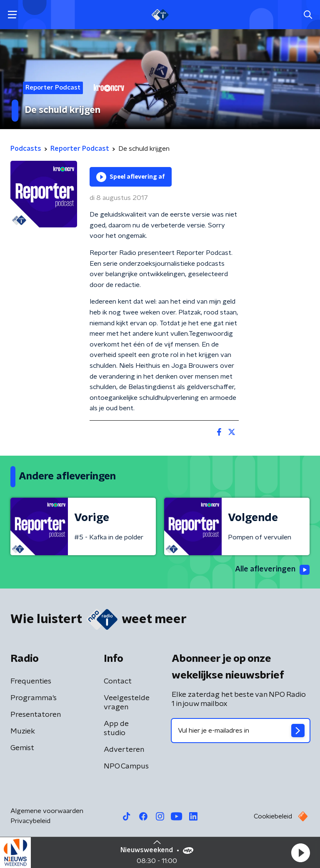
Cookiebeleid (273, 816)
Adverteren (124, 750)
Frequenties (31, 681)
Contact (118, 681)
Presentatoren (36, 715)
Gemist (22, 748)
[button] (300, 853)
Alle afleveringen (272, 570)
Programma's (34, 698)
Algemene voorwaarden (47, 811)
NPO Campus (126, 766)
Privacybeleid (30, 821)
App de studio (116, 728)
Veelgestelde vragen (127, 703)
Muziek (23, 731)
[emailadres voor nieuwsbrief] (241, 731)
